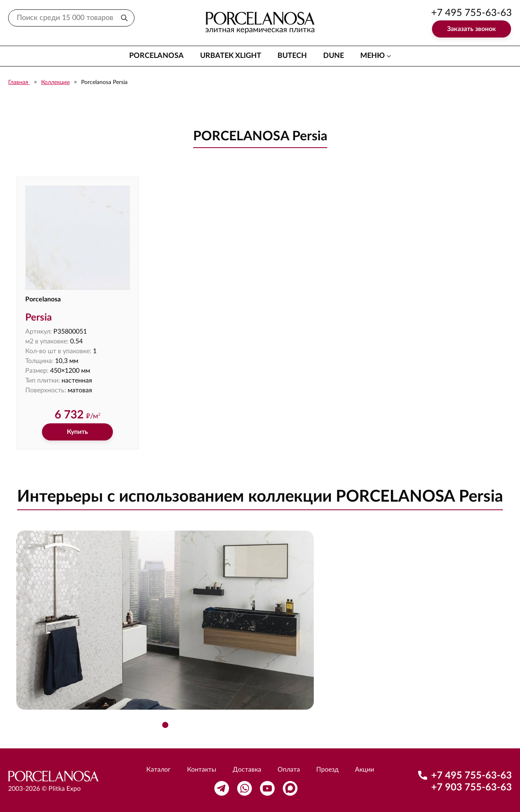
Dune (334, 56)
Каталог (159, 770)
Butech (292, 56)
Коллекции (55, 82)
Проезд (327, 770)
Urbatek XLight (231, 56)
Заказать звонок (472, 29)
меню (372, 56)
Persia (39, 318)
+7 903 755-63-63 (472, 788)
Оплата (289, 770)
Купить (77, 432)
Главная (19, 82)
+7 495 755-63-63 (472, 13)
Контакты (202, 770)
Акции (365, 770)
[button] (165, 725)
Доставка (247, 770)
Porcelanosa (156, 56)
